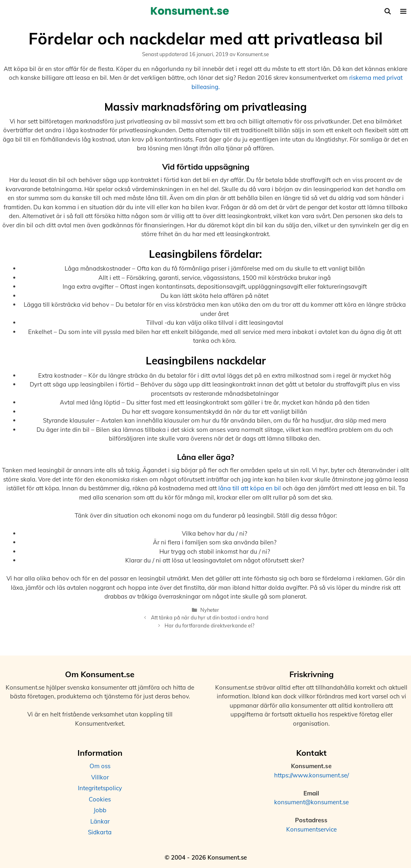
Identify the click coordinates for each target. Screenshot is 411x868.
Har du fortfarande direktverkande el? (210, 625)
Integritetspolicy (100, 788)
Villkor (100, 777)
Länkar (100, 821)
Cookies (100, 799)
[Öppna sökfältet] (387, 11)
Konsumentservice (311, 829)
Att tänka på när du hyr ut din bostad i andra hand (210, 617)
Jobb (100, 810)
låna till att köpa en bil (250, 488)
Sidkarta (100, 832)
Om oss (100, 766)
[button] (403, 11)
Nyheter (210, 610)
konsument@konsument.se (311, 802)
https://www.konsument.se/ (311, 775)
